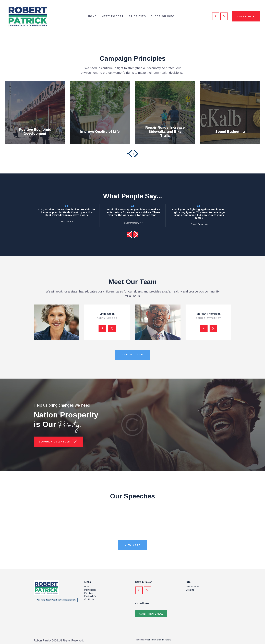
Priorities (88, 593)
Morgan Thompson (209, 314)
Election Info (90, 596)
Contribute (89, 599)
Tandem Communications (159, 640)
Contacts (190, 590)
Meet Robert (90, 590)
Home (87, 587)
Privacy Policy (192, 587)
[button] (129, 154)
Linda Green (107, 314)
